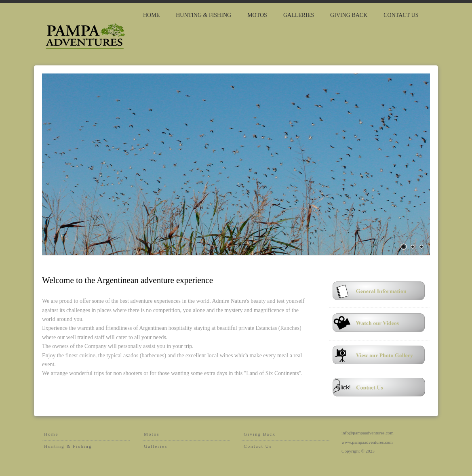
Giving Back (260, 434)
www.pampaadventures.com (367, 442)
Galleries (299, 15)
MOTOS (257, 15)
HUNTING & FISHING (203, 15)
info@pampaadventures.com (368, 433)
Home (151, 15)
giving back (349, 15)
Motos (152, 434)
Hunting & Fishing (68, 446)
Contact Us (401, 15)
